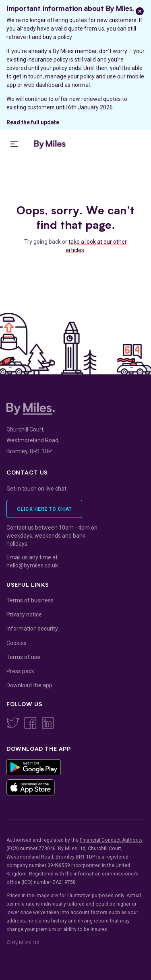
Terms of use (23, 657)
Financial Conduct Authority (111, 840)
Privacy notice (24, 614)
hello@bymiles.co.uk (32, 565)
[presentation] (14, 144)
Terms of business (30, 600)
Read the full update (33, 122)
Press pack (20, 671)
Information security (32, 629)
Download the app (29, 685)
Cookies (17, 643)
